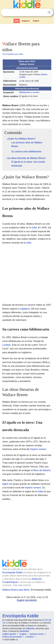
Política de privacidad (12, 637)
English (36, 21)
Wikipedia (30, 628)
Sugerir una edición (27, 600)
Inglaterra (25, 309)
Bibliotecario (25, 92)
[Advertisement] (27, 32)
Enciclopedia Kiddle (12, 572)
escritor (36, 92)
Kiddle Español (9, 634)
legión (5, 484)
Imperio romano (38, 449)
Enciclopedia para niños (13, 54)
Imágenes (26, 21)
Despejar (43, 12)
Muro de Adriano (42, 470)
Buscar (49, 12)
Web (17, 21)
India (34, 228)
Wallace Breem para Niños (16, 590)
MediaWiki (24, 631)
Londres (6, 345)
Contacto (29, 637)
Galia (40, 491)
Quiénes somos (37, 634)
